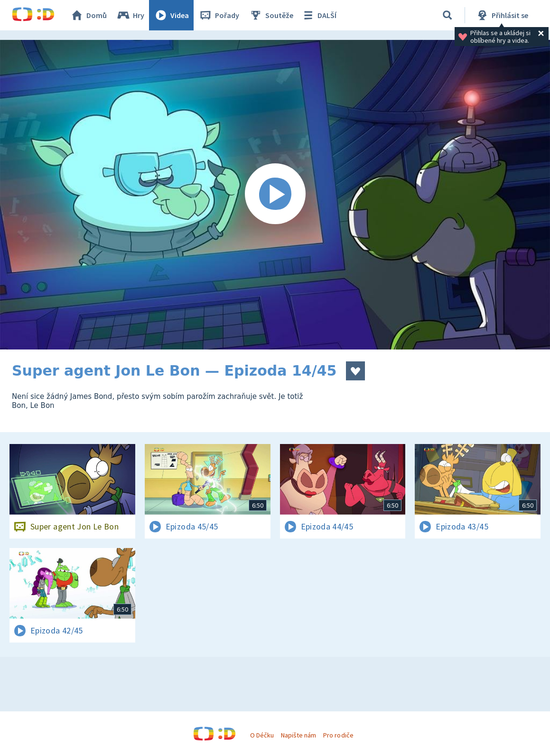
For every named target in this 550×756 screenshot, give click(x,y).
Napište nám (298, 735)
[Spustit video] (275, 195)
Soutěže (271, 15)
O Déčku (262, 735)
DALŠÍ (319, 15)
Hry (130, 15)
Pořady (219, 15)
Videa (171, 15)
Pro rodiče (338, 735)
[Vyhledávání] (447, 15)
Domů (88, 15)
